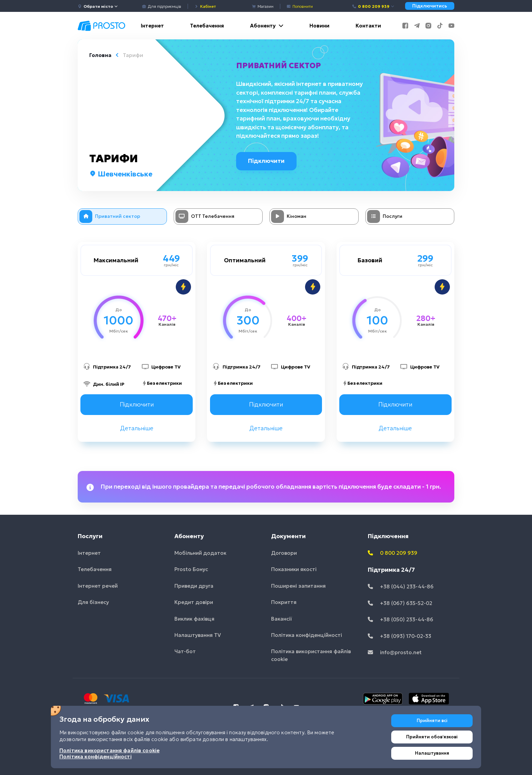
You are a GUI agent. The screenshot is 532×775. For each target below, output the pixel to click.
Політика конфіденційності (307, 635)
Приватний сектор (280, 65)
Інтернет (152, 26)
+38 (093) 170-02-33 (400, 636)
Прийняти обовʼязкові (432, 737)
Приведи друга (194, 586)
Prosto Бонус (191, 569)
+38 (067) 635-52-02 (400, 603)
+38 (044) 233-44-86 (401, 587)
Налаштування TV (198, 635)
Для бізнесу (93, 602)
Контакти (368, 26)
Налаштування (432, 753)
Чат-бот (185, 652)
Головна (100, 55)
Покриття (284, 602)
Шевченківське (121, 174)
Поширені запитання (298, 586)
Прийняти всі (432, 721)
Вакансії (282, 619)
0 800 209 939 (373, 6)
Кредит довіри (194, 602)
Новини (319, 26)
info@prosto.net (395, 652)
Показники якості (294, 569)
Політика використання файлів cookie (311, 656)
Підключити (269, 161)
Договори (284, 553)
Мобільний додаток (200, 553)
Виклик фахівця (194, 619)
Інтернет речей (98, 586)
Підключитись (430, 6)
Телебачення (207, 26)
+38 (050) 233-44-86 (401, 619)
